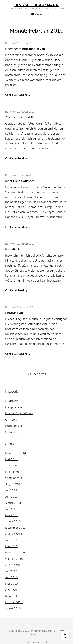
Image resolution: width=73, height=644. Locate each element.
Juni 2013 (12, 497)
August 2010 (14, 565)
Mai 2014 (12, 459)
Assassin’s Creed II (19, 117)
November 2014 (16, 453)
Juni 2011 (12, 540)
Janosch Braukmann (36, 5)
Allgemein (12, 401)
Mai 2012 (12, 515)
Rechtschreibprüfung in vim (25, 49)
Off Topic (11, 420)
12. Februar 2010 (25, 244)
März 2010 (12, 596)
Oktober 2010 (14, 559)
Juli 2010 (11, 571)
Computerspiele (15, 407)
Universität (12, 432)
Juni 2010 (12, 577)
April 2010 (12, 590)
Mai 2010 (12, 584)
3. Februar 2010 (25, 307)
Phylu (12, 43)
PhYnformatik (14, 426)
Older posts (36, 374)
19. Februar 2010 (25, 112)
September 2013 (16, 478)
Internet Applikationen (19, 413)
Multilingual (14, 313)
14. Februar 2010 (25, 175)
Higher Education (41, 642)
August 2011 (14, 534)
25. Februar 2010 (25, 43)
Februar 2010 (14, 602)
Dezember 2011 (16, 528)
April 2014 (12, 466)
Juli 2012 (11, 509)
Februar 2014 (14, 472)
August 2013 (14, 484)
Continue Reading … (18, 95)
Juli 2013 (11, 490)
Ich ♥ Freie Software (20, 181)
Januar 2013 (13, 503)
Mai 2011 (12, 546)
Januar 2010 (13, 608)
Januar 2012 (13, 522)
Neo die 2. (13, 249)
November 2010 (16, 553)
